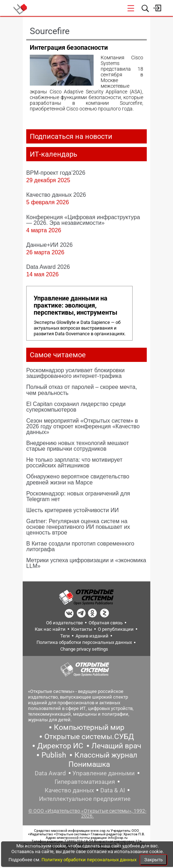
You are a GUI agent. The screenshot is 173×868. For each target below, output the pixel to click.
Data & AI (113, 790)
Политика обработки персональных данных (84, 642)
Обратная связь (106, 623)
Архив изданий (92, 636)
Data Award (50, 773)
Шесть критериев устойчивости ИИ (72, 510)
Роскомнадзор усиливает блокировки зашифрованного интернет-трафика (75, 373)
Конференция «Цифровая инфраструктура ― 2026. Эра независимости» (83, 220)
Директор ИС (60, 746)
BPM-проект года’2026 (56, 173)
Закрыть (154, 860)
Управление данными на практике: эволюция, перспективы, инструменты (76, 305)
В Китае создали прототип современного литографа (80, 546)
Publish (54, 755)
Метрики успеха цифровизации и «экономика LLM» (86, 563)
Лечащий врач (116, 746)
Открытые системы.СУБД (89, 737)
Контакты (82, 629)
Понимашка (89, 764)
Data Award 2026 (48, 267)
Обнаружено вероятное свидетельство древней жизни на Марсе (78, 479)
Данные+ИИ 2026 (49, 245)
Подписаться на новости (71, 136)
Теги (65, 636)
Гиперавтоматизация (85, 782)
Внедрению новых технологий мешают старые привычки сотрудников (78, 446)
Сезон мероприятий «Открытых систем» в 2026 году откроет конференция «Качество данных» (83, 426)
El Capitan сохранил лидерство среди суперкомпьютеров (76, 407)
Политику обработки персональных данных (90, 860)
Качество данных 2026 (56, 195)
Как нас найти (50, 629)
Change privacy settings (84, 649)
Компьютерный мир (89, 727)
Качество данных (69, 790)
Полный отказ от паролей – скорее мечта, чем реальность (82, 390)
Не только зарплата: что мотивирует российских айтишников (74, 462)
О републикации (116, 629)
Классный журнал (106, 755)
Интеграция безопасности (69, 47)
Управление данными (104, 773)
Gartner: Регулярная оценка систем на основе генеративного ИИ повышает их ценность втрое (78, 527)
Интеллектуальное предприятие (85, 799)
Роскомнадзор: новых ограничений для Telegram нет (78, 496)
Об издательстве (65, 623)
